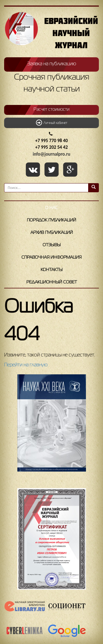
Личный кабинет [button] (52, 123)
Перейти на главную (26, 365)
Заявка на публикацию (52, 64)
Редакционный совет (52, 282)
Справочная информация (51, 258)
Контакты (52, 270)
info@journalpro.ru (51, 154)
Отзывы (52, 245)
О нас (51, 208)
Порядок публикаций (51, 220)
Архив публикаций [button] (52, 233)
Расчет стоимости (51, 110)
